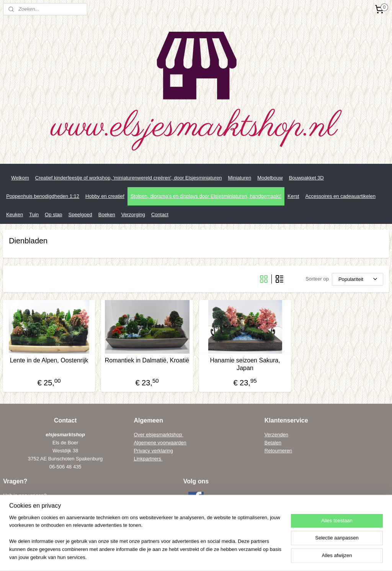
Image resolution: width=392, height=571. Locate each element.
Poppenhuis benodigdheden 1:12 (43, 196)
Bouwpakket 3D (306, 178)
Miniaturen (239, 178)
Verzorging (133, 215)
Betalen (273, 443)
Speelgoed (80, 215)
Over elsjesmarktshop (158, 435)
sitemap (182, 557)
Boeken (107, 215)
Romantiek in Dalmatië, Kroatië (147, 360)
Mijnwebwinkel (280, 557)
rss (196, 557)
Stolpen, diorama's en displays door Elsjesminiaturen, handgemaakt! (206, 196)
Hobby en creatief (105, 196)
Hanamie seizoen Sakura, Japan (245, 364)
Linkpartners (148, 459)
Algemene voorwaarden (160, 443)
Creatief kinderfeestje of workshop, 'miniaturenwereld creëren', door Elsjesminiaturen (129, 178)
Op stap (54, 215)
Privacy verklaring (153, 451)
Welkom (20, 178)
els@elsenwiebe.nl (38, 527)
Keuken (15, 215)
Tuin (34, 215)
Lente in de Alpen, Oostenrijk (49, 360)
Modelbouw (270, 178)
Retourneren (278, 451)
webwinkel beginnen (221, 557)
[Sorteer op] (358, 279)
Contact (160, 215)
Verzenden (276, 435)
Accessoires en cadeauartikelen (340, 196)
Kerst (293, 196)
